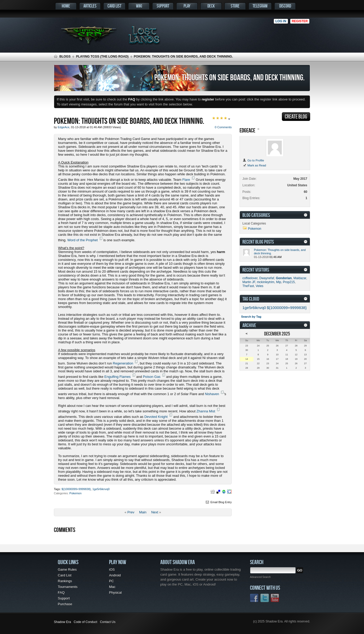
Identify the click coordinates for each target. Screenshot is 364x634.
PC (111, 581)
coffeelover (250, 278)
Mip (279, 282)
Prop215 (289, 282)
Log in (281, 21)
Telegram (260, 6)
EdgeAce (247, 130)
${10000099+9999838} (76, 489)
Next (155, 512)
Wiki (139, 6)
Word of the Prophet (82, 240)
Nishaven (212, 394)
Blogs (65, 57)
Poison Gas (152, 377)
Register (300, 21)
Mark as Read (254, 165)
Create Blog (296, 116)
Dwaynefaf (267, 278)
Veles (260, 286)
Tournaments (68, 587)
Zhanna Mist (206, 411)
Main (143, 512)
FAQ (61, 593)
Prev (131, 512)
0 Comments (223, 127)
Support (163, 6)
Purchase (65, 604)
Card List (114, 6)
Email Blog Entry (218, 502)
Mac (112, 587)
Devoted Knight (156, 417)
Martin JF (249, 282)
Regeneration (123, 363)
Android (115, 575)
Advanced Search (260, 577)
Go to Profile (253, 160)
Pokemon (75, 493)
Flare (186, 180)
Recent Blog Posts (258, 242)
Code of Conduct (86, 622)
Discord (285, 6)
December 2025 (277, 333)
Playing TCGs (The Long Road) (102, 57)
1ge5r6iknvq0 (101, 489)
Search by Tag (251, 317)
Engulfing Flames (117, 377)
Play (187, 6)
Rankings (65, 581)
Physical (115, 593)
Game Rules (67, 570)
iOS (112, 570)
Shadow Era (62, 622)
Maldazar (300, 278)
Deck (211, 6)
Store (235, 6)
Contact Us (108, 622)
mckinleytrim (266, 282)
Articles (90, 6)
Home (66, 6)
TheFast (248, 286)
